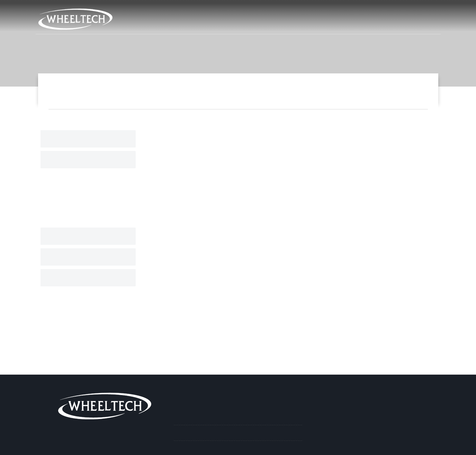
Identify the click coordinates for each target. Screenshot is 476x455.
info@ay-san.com (344, 10)
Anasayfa (231, 24)
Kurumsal (273, 24)
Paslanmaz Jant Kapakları (86, 139)
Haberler (365, 24)
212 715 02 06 (295, 10)
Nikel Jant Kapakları (335, 91)
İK (395, 24)
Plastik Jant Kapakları (81, 257)
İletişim (421, 24)
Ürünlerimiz (320, 24)
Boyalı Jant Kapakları (80, 236)
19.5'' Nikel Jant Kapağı (81, 191)
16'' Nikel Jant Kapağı (397, 91)
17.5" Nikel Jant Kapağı (81, 205)
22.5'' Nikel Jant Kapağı (81, 178)
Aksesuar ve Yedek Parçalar (88, 278)
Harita (259, 10)
